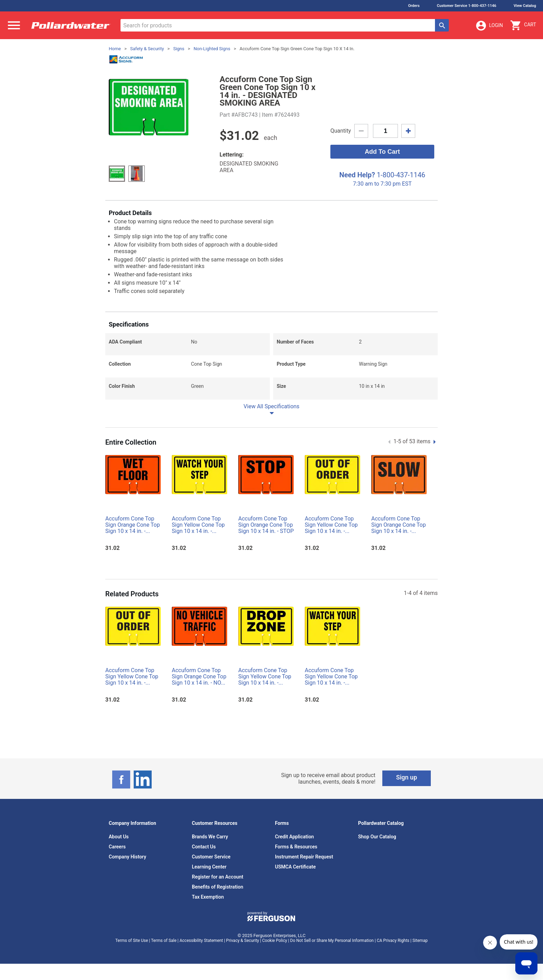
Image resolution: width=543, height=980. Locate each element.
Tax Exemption (208, 897)
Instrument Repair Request (304, 857)
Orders (414, 6)
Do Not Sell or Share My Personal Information (332, 941)
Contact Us (204, 847)
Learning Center (209, 867)
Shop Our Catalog (377, 837)
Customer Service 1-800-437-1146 (467, 6)
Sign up (407, 777)
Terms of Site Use (132, 941)
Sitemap (420, 941)
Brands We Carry (210, 837)
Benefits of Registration (217, 887)
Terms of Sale (164, 941)
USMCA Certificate (295, 867)
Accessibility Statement (201, 941)
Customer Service (211, 857)
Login (489, 26)
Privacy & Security (243, 941)
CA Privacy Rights (393, 941)
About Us (119, 837)
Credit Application (294, 837)
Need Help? (357, 175)
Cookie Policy (275, 941)
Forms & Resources (296, 847)
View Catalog (525, 6)
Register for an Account (217, 877)
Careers (117, 847)
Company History (127, 857)
